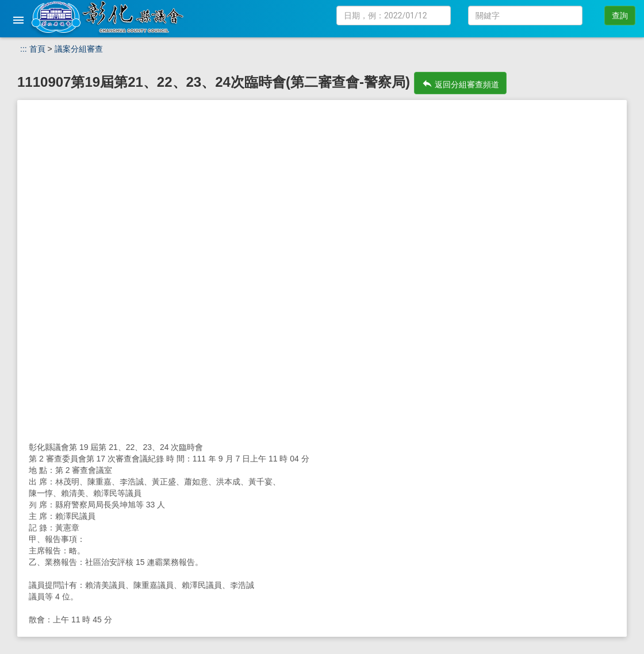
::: (24, 49)
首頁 (37, 49)
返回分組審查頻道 (461, 83)
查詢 (620, 16)
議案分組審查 (79, 49)
